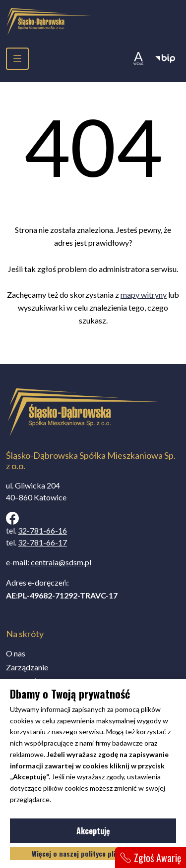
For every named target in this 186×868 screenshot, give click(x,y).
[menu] (17, 59)
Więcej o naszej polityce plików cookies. (93, 853)
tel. (36, 530)
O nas (16, 653)
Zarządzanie (27, 667)
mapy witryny (144, 295)
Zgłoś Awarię (151, 858)
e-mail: (49, 562)
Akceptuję (124, 833)
